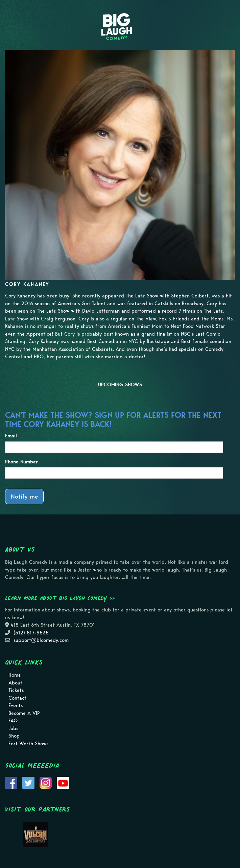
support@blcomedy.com (41, 640)
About (15, 683)
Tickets (16, 690)
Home (15, 675)
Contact (17, 698)
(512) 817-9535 (31, 633)
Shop (14, 736)
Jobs (13, 728)
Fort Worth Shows (28, 744)
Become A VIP (24, 713)
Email (11, 436)
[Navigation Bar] (12, 24)
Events (16, 705)
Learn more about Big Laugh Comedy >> (60, 598)
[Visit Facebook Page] (11, 782)
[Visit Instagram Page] (46, 782)
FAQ (13, 721)
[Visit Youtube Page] (63, 782)
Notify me (24, 496)
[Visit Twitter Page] (28, 782)
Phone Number (21, 462)
